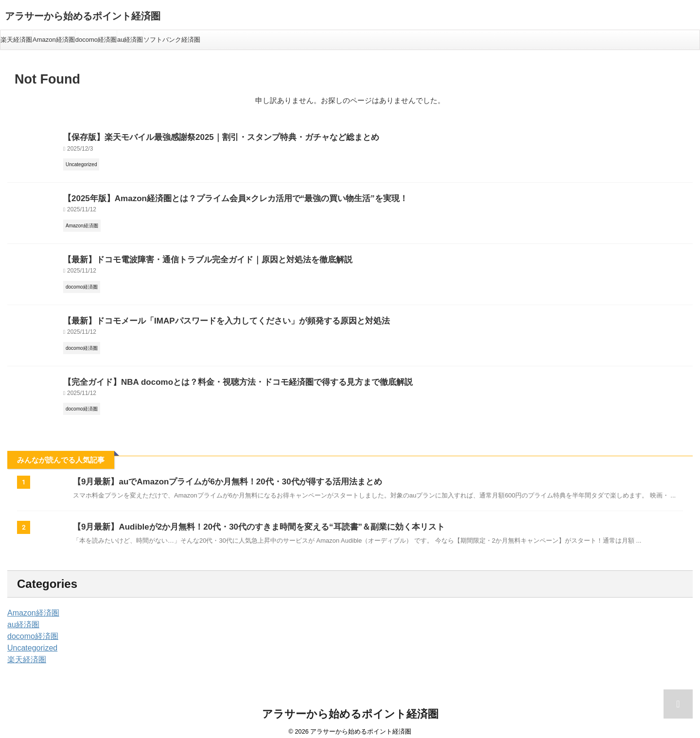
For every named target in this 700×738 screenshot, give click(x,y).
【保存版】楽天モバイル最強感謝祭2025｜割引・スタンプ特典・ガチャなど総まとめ (202, 136)
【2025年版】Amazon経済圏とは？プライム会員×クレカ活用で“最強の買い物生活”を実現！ (215, 196)
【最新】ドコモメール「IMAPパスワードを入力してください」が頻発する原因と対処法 (207, 316)
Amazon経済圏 (54, 40)
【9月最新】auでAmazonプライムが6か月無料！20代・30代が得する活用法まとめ (218, 474)
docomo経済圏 (96, 40)
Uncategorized (29, 641)
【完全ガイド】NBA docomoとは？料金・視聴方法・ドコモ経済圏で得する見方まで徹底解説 (217, 375)
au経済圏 (130, 40)
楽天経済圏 (16, 40)
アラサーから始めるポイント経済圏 (83, 16)
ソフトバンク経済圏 (172, 40)
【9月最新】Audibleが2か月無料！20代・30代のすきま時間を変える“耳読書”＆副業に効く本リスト (248, 520)
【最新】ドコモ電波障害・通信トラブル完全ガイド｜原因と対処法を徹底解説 (191, 256)
